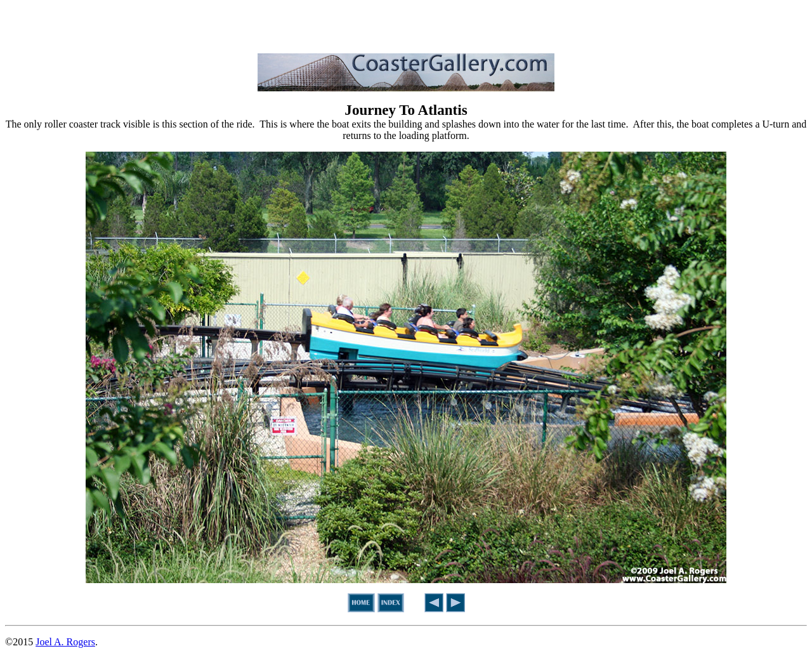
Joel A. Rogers (65, 642)
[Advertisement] (406, 24)
